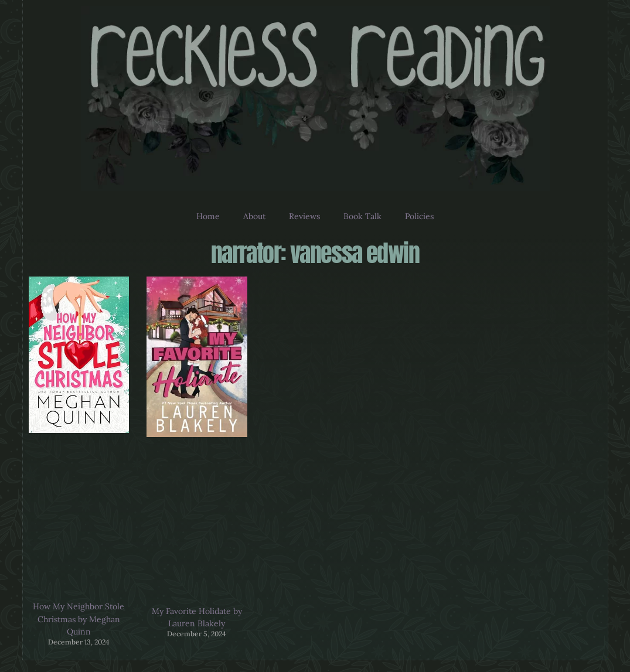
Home (208, 216)
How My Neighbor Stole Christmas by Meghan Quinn (79, 619)
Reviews (304, 216)
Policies (419, 216)
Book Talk (362, 216)
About (254, 216)
